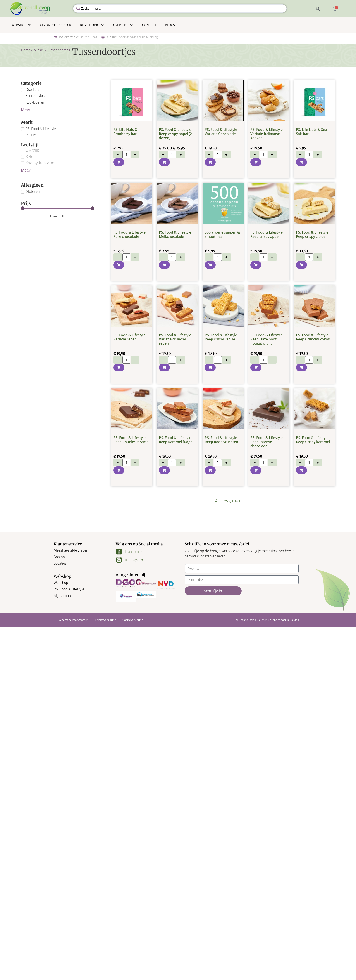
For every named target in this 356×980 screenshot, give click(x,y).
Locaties (60, 563)
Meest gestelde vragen (71, 550)
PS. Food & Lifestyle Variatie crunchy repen (175, 339)
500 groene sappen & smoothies (222, 234)
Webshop (61, 583)
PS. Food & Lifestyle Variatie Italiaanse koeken (267, 134)
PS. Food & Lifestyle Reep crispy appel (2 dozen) (175, 134)
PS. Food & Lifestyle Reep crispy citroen (312, 234)
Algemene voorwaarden (74, 620)
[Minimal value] (58, 208)
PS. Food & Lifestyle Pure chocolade (129, 234)
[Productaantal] (126, 154)
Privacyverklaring (105, 620)
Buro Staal (293, 620)
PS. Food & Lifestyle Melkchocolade (175, 234)
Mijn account (64, 596)
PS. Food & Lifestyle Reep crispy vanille (221, 337)
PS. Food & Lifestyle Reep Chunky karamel (131, 440)
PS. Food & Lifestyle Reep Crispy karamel (313, 440)
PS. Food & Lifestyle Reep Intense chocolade (267, 442)
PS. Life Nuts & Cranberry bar (125, 132)
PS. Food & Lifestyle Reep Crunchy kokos (313, 337)
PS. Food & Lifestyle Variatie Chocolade (221, 132)
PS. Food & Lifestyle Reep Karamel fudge (176, 440)
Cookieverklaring (133, 620)
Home (26, 50)
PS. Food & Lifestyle (69, 589)
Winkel (39, 50)
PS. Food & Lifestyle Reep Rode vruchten (221, 440)
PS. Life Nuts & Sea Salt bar (311, 132)
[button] (21, 25)
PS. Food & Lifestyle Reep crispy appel (267, 234)
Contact (60, 557)
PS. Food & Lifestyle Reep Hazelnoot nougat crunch (267, 339)
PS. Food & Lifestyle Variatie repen (129, 337)
